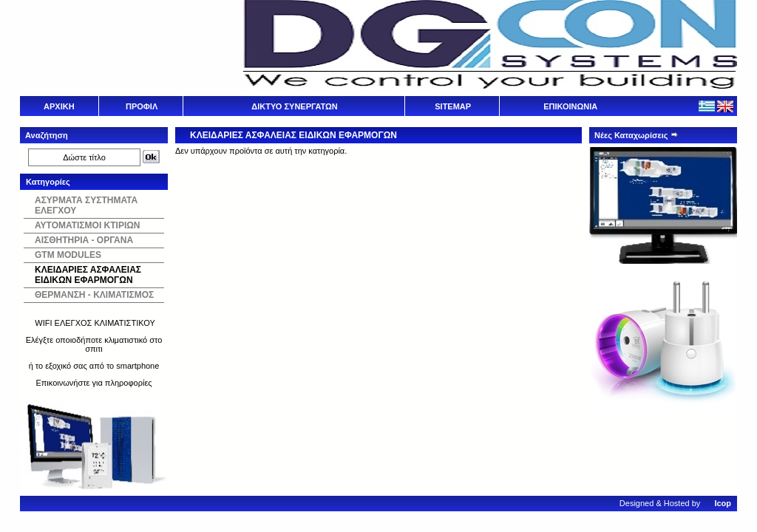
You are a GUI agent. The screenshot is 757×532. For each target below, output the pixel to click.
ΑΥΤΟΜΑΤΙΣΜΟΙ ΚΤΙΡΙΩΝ (88, 225)
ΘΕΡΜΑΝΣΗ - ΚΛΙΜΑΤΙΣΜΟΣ (94, 295)
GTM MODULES (68, 255)
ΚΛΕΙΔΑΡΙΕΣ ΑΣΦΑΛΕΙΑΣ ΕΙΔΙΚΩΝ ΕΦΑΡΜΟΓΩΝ (88, 275)
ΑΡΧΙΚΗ (59, 106)
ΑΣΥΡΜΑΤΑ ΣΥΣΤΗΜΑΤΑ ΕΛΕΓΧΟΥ (86, 205)
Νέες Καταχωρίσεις (637, 135)
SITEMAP (453, 106)
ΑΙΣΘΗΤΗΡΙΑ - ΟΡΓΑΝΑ (84, 240)
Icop (723, 503)
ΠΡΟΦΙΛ (142, 106)
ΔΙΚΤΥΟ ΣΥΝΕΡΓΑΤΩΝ (294, 106)
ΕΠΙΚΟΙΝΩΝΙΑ (570, 106)
